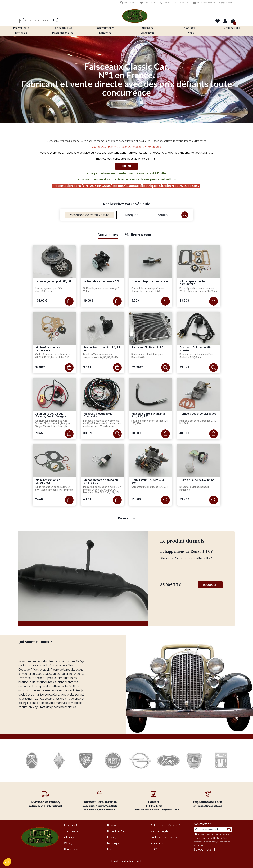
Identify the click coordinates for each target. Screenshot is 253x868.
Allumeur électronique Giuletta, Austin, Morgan (51, 415)
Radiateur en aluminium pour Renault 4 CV (147, 356)
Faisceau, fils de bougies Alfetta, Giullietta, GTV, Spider (197, 356)
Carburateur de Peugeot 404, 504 (150, 487)
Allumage (69, 837)
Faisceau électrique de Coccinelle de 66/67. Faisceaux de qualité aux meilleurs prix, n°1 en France (102, 424)
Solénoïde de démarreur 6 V (101, 281)
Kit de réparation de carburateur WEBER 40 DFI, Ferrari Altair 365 (53, 356)
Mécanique (113, 843)
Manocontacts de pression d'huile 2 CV (101, 481)
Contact (126, 166)
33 (184, 499)
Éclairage (112, 837)
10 (136, 433)
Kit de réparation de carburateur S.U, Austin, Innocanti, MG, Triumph (54, 488)
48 (184, 433)
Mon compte (127, 3)
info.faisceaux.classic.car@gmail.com (213, 3)
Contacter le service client (165, 837)
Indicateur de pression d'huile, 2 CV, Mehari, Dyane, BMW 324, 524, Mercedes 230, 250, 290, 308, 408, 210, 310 (102, 490)
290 (137, 367)
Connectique (71, 849)
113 (137, 499)
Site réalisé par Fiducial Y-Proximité (127, 861)
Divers (111, 849)
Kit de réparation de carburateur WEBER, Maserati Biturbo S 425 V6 (198, 290)
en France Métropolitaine (208, 799)
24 (40, 499)
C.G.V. (154, 849)
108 (41, 301)
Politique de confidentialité (165, 826)
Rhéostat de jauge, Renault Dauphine (194, 488)
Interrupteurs (71, 831)
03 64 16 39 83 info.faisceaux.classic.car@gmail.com (157, 801)
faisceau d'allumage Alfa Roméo (196, 349)
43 (184, 301)
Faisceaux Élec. (72, 826)
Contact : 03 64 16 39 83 (174, 3)
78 (40, 433)
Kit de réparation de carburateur (192, 283)
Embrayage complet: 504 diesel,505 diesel (49, 290)
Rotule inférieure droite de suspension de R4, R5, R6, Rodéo (101, 356)
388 (89, 433)
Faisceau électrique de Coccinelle (98, 415)
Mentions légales (160, 831)
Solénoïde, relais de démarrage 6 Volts (101, 290)
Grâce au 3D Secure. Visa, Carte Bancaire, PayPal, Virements (100, 801)
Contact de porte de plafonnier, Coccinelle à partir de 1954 (148, 290)
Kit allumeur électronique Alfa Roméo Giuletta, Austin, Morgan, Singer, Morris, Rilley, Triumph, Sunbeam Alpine (53, 424)
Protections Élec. (117, 831)
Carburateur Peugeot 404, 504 (148, 481)
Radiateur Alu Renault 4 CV (148, 348)
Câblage (69, 843)
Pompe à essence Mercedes (198, 414)
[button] (7, 862)
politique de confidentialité (211, 838)
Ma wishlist (147, 3)
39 (88, 301)
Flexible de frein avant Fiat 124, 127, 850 (148, 415)
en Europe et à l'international (45, 799)
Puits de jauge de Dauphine (197, 480)
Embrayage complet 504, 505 (54, 281)
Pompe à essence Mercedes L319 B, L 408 (198, 422)
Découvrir (210, 585)
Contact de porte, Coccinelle (150, 281)
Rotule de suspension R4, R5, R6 (102, 349)
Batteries (112, 826)
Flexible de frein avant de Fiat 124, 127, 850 (150, 422)
